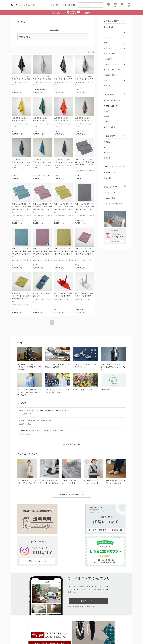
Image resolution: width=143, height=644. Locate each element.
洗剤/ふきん (54, 30)
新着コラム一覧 (110, 173)
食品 (106, 80)
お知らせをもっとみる (72, 445)
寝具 (106, 43)
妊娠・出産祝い (110, 127)
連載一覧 (107, 178)
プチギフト (108, 122)
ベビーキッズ (109, 86)
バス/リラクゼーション (113, 70)
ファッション (109, 27)
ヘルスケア (108, 59)
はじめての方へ (56, 5)
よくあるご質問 (70, 5)
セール (106, 147)
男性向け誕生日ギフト (112, 106)
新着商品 (107, 142)
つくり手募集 (54, 630)
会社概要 (85, 635)
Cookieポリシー (59, 635)
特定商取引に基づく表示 (73, 635)
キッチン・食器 (110, 54)
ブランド (107, 158)
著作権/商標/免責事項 (19, 638)
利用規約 (14, 635)
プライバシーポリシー (25, 635)
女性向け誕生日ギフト (112, 101)
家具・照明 (108, 48)
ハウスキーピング (110, 75)
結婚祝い (107, 116)
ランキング (108, 153)
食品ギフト (108, 111)
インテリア (108, 38)
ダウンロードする (88, 558)
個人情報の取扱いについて (44, 635)
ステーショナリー (110, 64)
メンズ (106, 32)
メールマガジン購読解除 (113, 203)
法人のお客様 (42, 630)
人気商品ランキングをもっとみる (71, 495)
